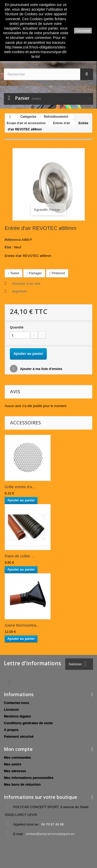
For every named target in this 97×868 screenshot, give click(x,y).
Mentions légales (17, 716)
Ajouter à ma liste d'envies (41, 369)
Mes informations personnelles (29, 778)
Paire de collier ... (20, 556)
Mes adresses (15, 771)
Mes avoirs (13, 764)
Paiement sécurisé (19, 736)
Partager (34, 273)
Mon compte (18, 749)
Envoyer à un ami (26, 283)
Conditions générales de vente (28, 723)
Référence (13, 240)
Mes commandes (17, 757)
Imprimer (20, 291)
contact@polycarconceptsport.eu (50, 834)
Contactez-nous (17, 703)
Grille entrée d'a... (20, 487)
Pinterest (57, 273)
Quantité (17, 327)
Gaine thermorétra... (22, 625)
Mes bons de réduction (22, 784)
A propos (11, 730)
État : (9, 247)
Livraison (11, 709)
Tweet (14, 273)
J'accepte (83, 31)
